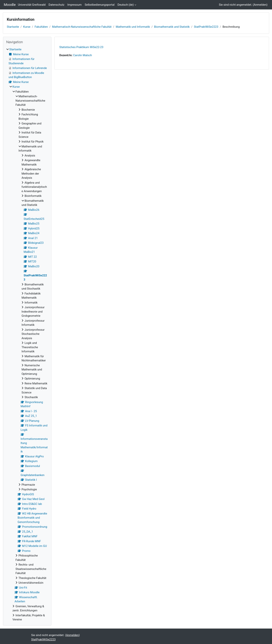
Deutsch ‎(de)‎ (126, 5)
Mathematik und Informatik (133, 27)
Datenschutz (56, 5)
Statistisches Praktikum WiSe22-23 (81, 47)
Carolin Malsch (82, 55)
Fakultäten (41, 27)
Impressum (75, 5)
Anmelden (260, 5)
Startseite (13, 27)
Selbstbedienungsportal (100, 5)
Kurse (27, 27)
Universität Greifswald (32, 5)
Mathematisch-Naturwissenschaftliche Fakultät (82, 27)
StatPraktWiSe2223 (206, 27)
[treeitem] (27, 335)
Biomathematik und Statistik (172, 27)
